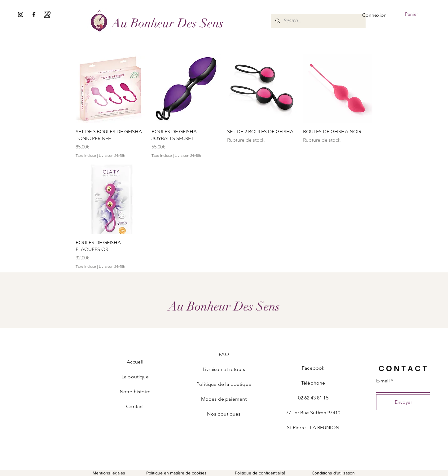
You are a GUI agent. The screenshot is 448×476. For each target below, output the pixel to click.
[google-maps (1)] (47, 14)
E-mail (383, 381)
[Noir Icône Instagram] (21, 14)
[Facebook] (34, 14)
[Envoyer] (403, 402)
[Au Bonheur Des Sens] (167, 23)
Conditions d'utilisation (333, 473)
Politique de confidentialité (260, 473)
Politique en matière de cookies (177, 473)
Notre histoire (135, 392)
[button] (416, 14)
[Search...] (318, 21)
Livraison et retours (224, 369)
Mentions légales (109, 473)
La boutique (135, 377)
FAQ (224, 354)
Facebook (313, 368)
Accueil (135, 362)
